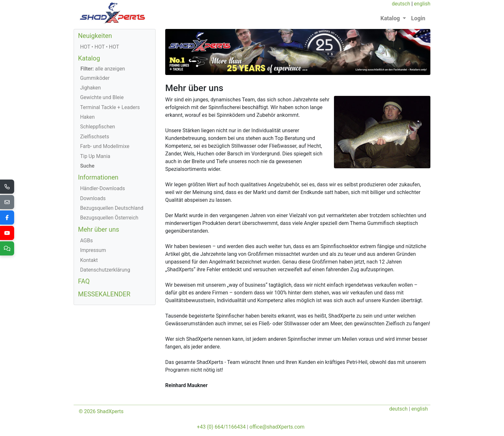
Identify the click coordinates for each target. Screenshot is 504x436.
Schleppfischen (98, 127)
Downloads (93, 198)
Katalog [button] (391, 18)
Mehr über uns (99, 229)
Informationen (98, 177)
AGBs (86, 241)
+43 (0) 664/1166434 (221, 427)
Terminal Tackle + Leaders (110, 107)
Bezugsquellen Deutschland (112, 208)
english (422, 4)
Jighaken (90, 88)
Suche (87, 166)
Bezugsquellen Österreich (109, 218)
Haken (87, 117)
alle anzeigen (103, 69)
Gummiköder (95, 78)
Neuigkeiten (95, 36)
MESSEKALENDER (104, 294)
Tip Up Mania (95, 156)
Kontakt (89, 260)
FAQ (84, 281)
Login (418, 18)
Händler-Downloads (103, 188)
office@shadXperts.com (277, 427)
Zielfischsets (94, 137)
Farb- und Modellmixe (105, 146)
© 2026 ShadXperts (101, 411)
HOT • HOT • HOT (99, 47)
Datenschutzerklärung (105, 270)
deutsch (401, 4)
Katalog (89, 58)
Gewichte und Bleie (102, 97)
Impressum (93, 250)
